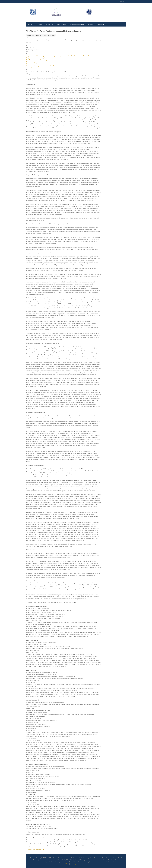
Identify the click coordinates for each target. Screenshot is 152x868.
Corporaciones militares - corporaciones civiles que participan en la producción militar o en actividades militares (59, 56)
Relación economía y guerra (35, 64)
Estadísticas (101, 24)
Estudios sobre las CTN (77, 24)
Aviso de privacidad (76, 864)
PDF (44, 850)
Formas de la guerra (32, 62)
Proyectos (39, 24)
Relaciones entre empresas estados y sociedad (40, 66)
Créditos (66, 864)
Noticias (90, 24)
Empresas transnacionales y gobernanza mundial (41, 58)
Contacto (85, 864)
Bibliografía (49, 24)
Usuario (122, 1)
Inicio (30, 24)
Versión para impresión (35, 850)
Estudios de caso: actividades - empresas (38, 60)
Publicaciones (61, 24)
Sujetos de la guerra (32, 68)
